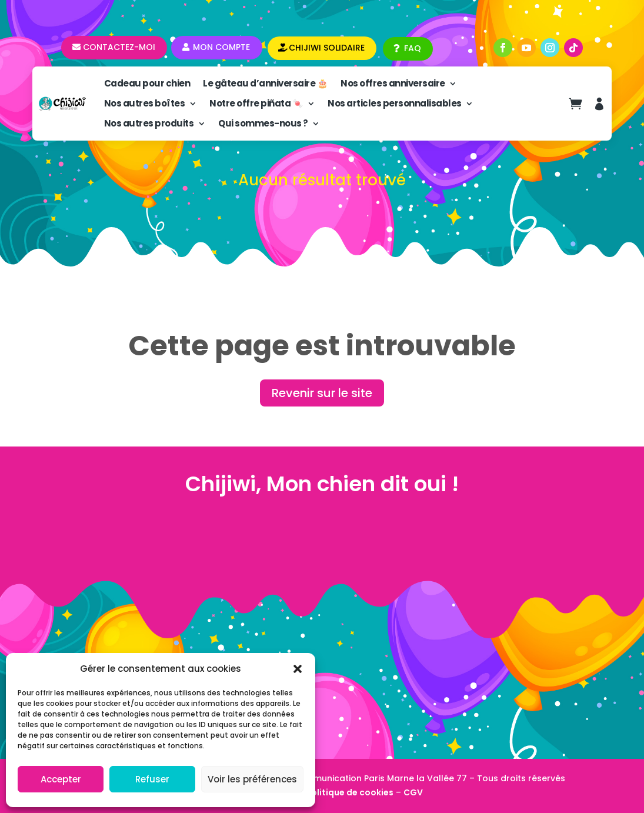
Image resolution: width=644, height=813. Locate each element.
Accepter (61, 779)
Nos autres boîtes (145, 103)
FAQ (413, 48)
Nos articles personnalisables (395, 103)
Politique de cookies (350, 792)
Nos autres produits (149, 123)
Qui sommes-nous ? (263, 123)
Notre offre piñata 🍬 (256, 103)
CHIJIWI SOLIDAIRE (327, 48)
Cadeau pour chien (147, 83)
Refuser (152, 779)
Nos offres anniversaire (393, 83)
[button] (298, 669)
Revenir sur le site (322, 393)
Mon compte (221, 47)
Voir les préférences (252, 779)
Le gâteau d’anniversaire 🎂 (265, 83)
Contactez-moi (119, 47)
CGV (413, 792)
